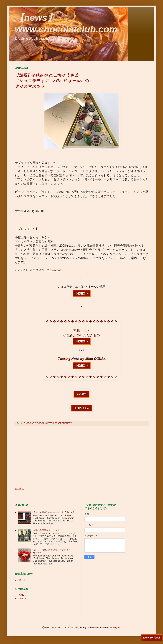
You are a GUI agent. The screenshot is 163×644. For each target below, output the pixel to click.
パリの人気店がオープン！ (46, 530)
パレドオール (50, 167)
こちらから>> (54, 270)
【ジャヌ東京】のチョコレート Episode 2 (54, 512)
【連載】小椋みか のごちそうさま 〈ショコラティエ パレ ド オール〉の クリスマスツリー (52, 81)
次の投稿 (19, 489)
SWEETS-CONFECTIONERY (59, 423)
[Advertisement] (81, 457)
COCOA (41, 423)
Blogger (116, 627)
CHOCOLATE (30, 423)
